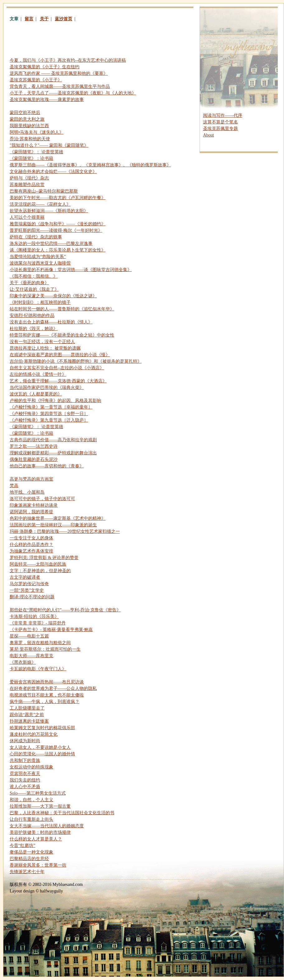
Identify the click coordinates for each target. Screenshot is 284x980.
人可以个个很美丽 (27, 217)
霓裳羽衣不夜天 (25, 774)
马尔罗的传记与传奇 (29, 584)
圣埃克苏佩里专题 (220, 129)
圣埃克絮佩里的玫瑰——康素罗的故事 (47, 100)
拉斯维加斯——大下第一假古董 (40, 806)
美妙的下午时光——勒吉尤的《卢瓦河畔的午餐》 (58, 198)
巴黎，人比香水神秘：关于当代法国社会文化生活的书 (62, 813)
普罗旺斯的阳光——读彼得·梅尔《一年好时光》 (56, 230)
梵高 (14, 486)
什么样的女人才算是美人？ (36, 839)
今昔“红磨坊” (22, 846)
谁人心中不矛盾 (25, 787)
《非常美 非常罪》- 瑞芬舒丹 (38, 623)
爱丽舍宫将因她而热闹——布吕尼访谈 (47, 682)
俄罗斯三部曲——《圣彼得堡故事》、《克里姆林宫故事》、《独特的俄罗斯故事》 (90, 165)
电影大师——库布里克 (31, 656)
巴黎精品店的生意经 (29, 859)
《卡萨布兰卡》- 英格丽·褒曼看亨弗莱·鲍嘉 (51, 630)
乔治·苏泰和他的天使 (30, 139)
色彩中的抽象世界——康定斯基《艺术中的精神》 (58, 518)
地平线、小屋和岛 (27, 492)
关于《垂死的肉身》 (29, 283)
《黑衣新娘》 (23, 662)
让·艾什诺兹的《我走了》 (34, 289)
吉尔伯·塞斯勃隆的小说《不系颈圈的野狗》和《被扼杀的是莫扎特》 (76, 361)
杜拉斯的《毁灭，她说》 (34, 329)
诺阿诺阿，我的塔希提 (31, 512)
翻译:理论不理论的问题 (32, 597)
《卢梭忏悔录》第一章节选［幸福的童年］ (51, 407)
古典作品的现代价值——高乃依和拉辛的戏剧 (53, 440)
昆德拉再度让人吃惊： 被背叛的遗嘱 (45, 348)
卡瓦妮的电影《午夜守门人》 (38, 669)
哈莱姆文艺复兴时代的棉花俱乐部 (42, 728)
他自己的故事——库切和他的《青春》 (47, 466)
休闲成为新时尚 (25, 741)
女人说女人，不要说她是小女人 (40, 747)
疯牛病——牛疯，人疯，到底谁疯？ (45, 702)
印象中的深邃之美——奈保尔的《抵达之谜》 (53, 296)
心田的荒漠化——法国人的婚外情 (42, 754)
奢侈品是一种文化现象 (31, 852)
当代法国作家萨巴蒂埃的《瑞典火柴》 (47, 387)
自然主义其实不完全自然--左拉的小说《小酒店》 (57, 368)
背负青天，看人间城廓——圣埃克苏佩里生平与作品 (60, 86)
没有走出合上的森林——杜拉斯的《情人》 (51, 322)
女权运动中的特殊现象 (31, 767)
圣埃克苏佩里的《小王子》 (36, 80)
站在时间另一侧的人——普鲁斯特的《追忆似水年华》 (62, 309)
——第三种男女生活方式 (38, 793)
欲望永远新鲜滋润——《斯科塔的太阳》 (49, 211)
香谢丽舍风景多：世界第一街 (38, 865)
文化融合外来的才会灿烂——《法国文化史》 (53, 172)
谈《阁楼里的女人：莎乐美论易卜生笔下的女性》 (58, 250)
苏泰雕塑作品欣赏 (27, 185)
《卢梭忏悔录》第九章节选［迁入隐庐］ (49, 420)
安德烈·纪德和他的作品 (32, 316)
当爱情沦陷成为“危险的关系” (38, 257)
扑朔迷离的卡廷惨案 (29, 721)
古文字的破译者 (25, 577)
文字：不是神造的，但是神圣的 (40, 571)
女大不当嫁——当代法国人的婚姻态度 (47, 826)
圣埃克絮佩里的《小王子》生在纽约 (45, 67)
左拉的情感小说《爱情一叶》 (38, 374)
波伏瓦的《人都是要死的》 (36, 394)
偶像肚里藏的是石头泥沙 (34, 459)
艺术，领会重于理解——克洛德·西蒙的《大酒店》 (58, 381)
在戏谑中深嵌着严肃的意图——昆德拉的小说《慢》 (60, 355)
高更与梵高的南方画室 (31, 479)
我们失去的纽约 (25, 780)
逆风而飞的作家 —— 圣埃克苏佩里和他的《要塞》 (59, 73)
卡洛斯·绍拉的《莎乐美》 (34, 617)
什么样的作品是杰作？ (31, 545)
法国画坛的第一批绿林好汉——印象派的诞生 (53, 525)
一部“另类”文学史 (27, 590)
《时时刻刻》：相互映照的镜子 (40, 302)
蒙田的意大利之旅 (27, 119)
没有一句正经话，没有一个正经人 (42, 342)
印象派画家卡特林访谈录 (34, 505)
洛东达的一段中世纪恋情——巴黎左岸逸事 (51, 244)
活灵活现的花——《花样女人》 (40, 204)
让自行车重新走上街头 (31, 819)
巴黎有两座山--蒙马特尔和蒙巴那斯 (44, 191)
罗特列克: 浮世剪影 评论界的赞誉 (44, 558)
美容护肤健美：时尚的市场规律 (40, 832)
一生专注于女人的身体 (31, 538)
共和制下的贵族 (25, 760)
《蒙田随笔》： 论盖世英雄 (36, 152)
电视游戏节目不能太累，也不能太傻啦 (47, 695)
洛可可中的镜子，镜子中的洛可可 (42, 499)
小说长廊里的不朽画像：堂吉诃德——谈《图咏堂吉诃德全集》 (71, 270)
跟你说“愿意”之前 (27, 715)
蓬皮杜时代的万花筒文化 (34, 734)
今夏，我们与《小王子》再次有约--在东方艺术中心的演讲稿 (68, 60)
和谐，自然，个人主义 (31, 800)
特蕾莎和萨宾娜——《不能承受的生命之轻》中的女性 (62, 335)
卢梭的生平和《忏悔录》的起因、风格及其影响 (55, 401)
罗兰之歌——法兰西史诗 (34, 446)
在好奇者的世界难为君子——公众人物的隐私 (53, 688)
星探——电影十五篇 (29, 636)
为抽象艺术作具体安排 (31, 551)
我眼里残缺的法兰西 (29, 126)
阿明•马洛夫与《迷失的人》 (37, 132)
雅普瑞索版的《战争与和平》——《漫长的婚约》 (58, 224)
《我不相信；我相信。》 (34, 276)
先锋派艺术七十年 (27, 872)
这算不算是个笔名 (220, 122)
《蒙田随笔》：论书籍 (31, 158)
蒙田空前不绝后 (25, 113)
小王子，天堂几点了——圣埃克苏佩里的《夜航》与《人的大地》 (73, 93)
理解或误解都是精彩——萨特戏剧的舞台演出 (53, 453)
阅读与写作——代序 (223, 115)
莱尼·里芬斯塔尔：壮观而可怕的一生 (45, 649)
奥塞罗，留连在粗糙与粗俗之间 (40, 643)
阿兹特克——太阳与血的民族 (38, 564)
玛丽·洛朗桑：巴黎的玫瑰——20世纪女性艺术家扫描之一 (65, 531)
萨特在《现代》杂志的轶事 (36, 237)
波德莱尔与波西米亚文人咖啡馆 (40, 263)
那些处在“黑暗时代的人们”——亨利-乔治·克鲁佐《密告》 (65, 610)
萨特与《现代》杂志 (29, 178)
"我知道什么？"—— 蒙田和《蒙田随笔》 (49, 145)
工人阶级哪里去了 (27, 708)
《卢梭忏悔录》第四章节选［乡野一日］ (49, 414)
